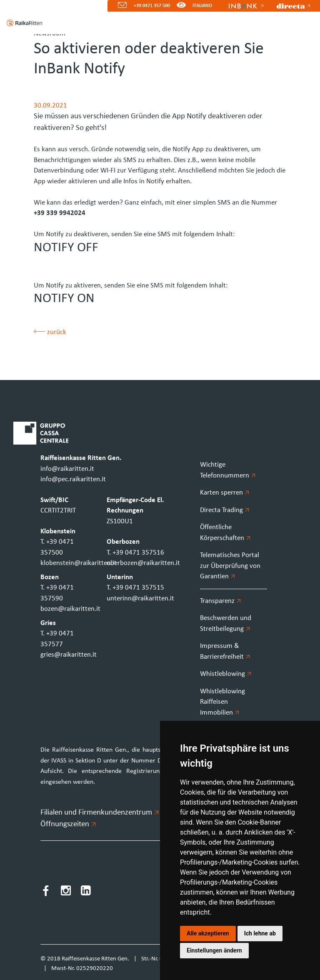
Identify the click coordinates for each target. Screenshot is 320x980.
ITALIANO (202, 6)
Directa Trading (225, 510)
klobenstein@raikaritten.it (79, 563)
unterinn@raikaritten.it (140, 599)
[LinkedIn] (86, 892)
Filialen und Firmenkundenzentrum (99, 813)
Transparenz (220, 601)
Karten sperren (225, 493)
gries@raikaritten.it (69, 655)
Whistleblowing (226, 674)
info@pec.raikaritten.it (73, 479)
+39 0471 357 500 (152, 6)
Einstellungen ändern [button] (214, 950)
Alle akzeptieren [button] (208, 933)
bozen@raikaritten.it (70, 609)
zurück (50, 332)
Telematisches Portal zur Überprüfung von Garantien (230, 566)
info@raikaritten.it (67, 469)
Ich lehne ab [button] (260, 933)
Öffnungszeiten (68, 824)
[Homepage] (21, 23)
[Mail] (119, 6)
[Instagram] (66, 892)
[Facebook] (46, 892)
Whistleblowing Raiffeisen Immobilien (222, 702)
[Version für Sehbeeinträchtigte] (181, 6)
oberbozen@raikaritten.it (143, 563)
